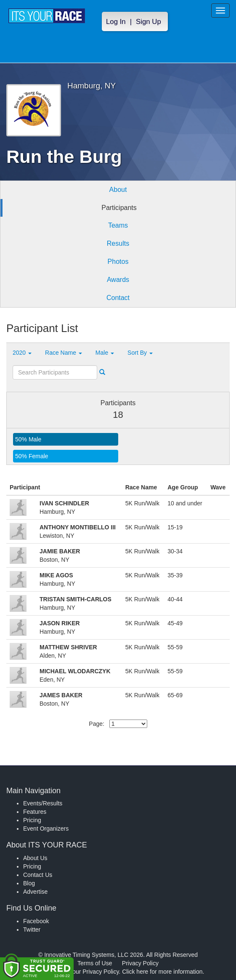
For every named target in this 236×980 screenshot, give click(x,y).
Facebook (36, 921)
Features (35, 812)
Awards (118, 280)
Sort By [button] (140, 353)
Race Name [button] (64, 353)
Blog (29, 883)
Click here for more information (162, 972)
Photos (118, 262)
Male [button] (105, 353)
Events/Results (43, 803)
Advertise (35, 892)
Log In (116, 22)
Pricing (32, 820)
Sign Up (148, 22)
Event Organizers (46, 829)
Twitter (32, 930)
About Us (35, 858)
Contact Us (38, 875)
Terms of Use (95, 963)
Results (118, 243)
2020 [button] (22, 353)
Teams (118, 225)
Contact (118, 298)
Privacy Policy (140, 963)
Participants (119, 208)
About (118, 190)
